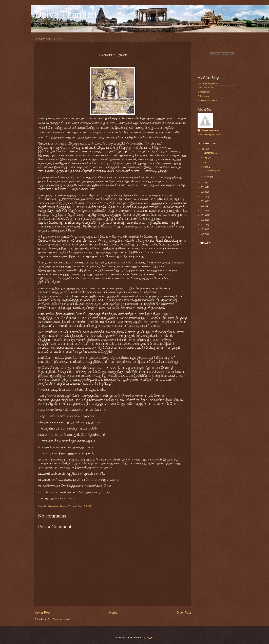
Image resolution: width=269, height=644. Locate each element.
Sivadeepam (204, 92)
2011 (204, 225)
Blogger (149, 637)
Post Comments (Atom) (59, 619)
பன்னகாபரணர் (212, 171)
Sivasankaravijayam (207, 100)
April (206, 167)
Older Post (184, 613)
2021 (204, 149)
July (206, 157)
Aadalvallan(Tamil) (206, 88)
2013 (204, 215)
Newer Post (42, 613)
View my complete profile (210, 135)
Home (113, 613)
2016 (204, 201)
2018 (204, 192)
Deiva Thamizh (66, 14)
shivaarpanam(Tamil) (208, 83)
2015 (204, 206)
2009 (204, 234)
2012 (204, 220)
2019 (204, 187)
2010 (204, 229)
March (207, 177)
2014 (204, 211)
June (206, 162)
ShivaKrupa (203, 96)
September (209, 153)
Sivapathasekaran (210, 130)
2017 (204, 197)
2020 (204, 183)
